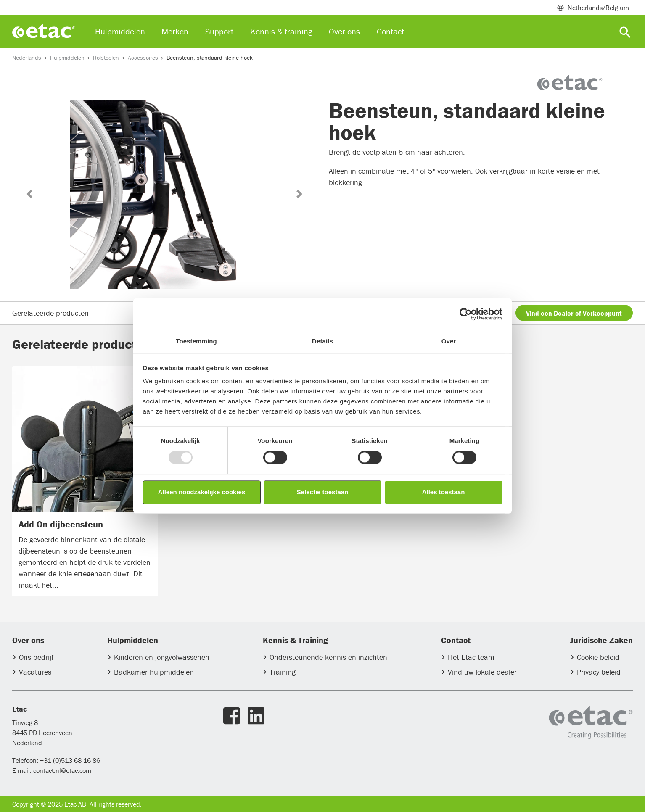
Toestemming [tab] (196, 341)
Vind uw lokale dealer (482, 672)
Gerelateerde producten (50, 313)
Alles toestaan (444, 492)
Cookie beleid (598, 658)
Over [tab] (449, 341)
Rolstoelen (106, 58)
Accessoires (143, 58)
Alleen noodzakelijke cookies (202, 492)
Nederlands (27, 58)
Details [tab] (322, 341)
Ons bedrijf (36, 658)
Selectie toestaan (323, 492)
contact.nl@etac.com (61, 770)
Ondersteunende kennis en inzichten (328, 658)
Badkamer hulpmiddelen (154, 672)
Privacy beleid (599, 672)
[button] (29, 194)
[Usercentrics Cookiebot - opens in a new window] (466, 314)
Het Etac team (471, 658)
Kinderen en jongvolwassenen (162, 658)
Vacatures (35, 672)
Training (283, 672)
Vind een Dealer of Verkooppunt (574, 313)
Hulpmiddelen (67, 58)
